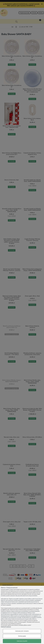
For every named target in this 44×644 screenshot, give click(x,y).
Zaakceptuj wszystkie (22, 641)
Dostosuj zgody (22, 636)
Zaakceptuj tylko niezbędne (22, 631)
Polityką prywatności (16, 624)
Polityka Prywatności (6, 627)
